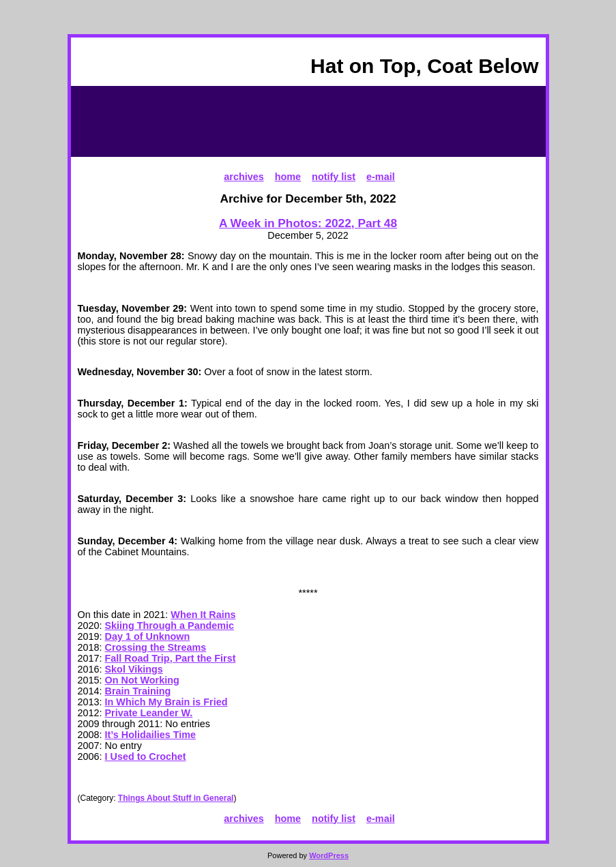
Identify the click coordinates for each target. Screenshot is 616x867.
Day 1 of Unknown (148, 636)
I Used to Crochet (146, 756)
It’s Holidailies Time (151, 735)
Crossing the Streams (156, 647)
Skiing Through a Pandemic (170, 626)
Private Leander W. (149, 713)
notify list (334, 177)
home (288, 177)
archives (244, 177)
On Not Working (142, 680)
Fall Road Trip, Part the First (171, 658)
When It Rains (203, 615)
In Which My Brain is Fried (166, 702)
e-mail (381, 177)
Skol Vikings (134, 669)
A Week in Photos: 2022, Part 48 (308, 223)
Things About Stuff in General (176, 798)
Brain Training (138, 691)
